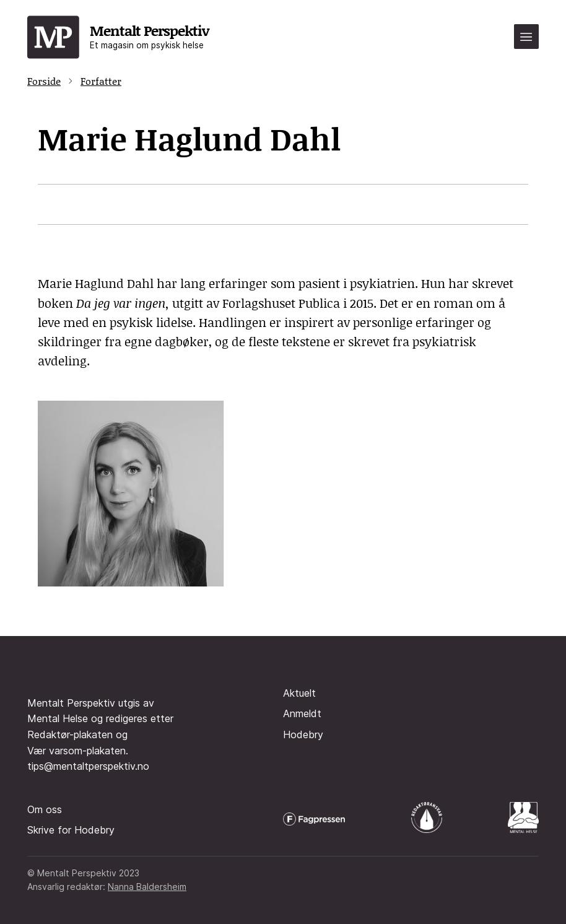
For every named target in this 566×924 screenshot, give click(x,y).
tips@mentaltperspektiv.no (88, 766)
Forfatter (101, 81)
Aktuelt (299, 693)
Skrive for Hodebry (71, 830)
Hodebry (303, 734)
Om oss (45, 809)
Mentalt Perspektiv (149, 36)
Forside (44, 81)
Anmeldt (302, 713)
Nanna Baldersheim (147, 887)
